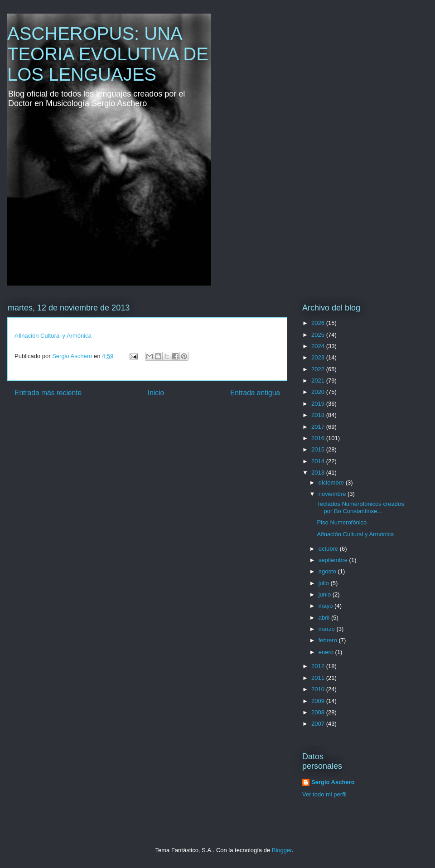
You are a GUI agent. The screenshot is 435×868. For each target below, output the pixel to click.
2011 (319, 678)
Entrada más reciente (48, 393)
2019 (319, 404)
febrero (329, 640)
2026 (319, 323)
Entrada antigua (255, 393)
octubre (329, 549)
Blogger (282, 850)
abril (325, 618)
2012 (319, 666)
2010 (319, 689)
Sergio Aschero (333, 782)
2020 (319, 392)
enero (327, 652)
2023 (319, 357)
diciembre (332, 482)
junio (326, 594)
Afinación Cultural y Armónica (53, 336)
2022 (319, 369)
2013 (319, 473)
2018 (319, 415)
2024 (319, 346)
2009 (319, 701)
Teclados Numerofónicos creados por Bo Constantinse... (360, 507)
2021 (319, 381)
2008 (319, 712)
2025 (319, 335)
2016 (319, 438)
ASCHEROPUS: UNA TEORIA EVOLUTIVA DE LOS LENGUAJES (108, 54)
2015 (319, 449)
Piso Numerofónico (342, 522)
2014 (319, 461)
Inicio (156, 393)
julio (325, 583)
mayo (326, 606)
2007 (319, 724)
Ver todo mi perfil (324, 794)
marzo (328, 629)
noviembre (333, 494)
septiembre (334, 560)
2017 (319, 427)
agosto (328, 571)
